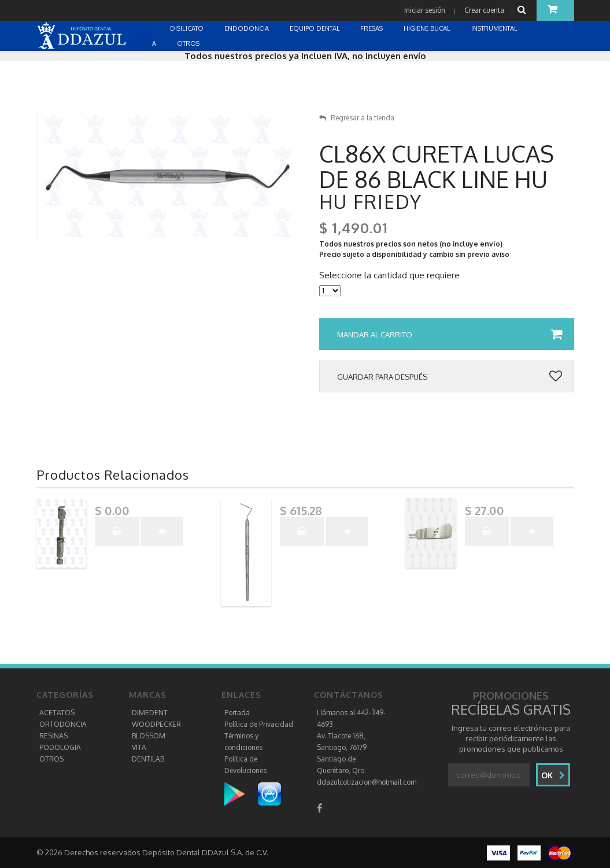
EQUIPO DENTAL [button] (316, 28)
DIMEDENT (150, 713)
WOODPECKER (156, 724)
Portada (237, 713)
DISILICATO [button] (188, 28)
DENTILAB (148, 759)
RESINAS (53, 736)
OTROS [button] (189, 43)
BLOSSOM (149, 736)
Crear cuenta (484, 10)
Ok (553, 775)
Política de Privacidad (259, 724)
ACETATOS (57, 713)
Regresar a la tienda (357, 118)
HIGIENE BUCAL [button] (428, 28)
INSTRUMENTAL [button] (495, 28)
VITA (139, 747)
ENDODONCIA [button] (247, 28)
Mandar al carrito (450, 334)
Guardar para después (450, 377)
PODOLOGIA (60, 747)
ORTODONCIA (63, 724)
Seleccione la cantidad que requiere (389, 275)
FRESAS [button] (372, 28)
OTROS (51, 759)
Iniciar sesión (425, 10)
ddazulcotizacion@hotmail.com (367, 782)
